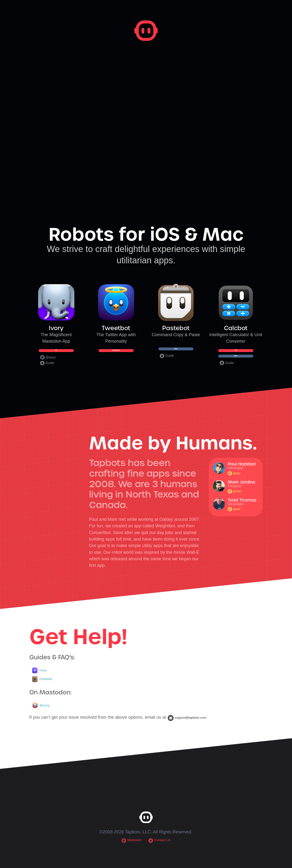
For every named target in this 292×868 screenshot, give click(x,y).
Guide (47, 370)
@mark (236, 504)
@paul (235, 486)
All (56, 354)
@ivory (48, 364)
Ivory (41, 683)
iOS (236, 354)
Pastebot (44, 693)
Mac (176, 352)
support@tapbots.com (193, 732)
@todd (236, 522)
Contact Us (162, 855)
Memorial (116, 354)
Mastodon (129, 855)
